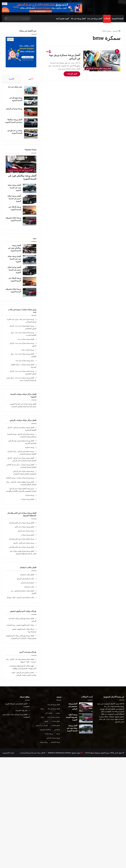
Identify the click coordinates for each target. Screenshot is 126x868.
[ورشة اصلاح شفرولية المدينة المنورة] (30, 225)
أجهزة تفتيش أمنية (63, 20)
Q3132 (87, 756)
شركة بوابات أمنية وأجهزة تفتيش (23, 633)
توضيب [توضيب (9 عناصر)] (58, 716)
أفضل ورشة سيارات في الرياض (23, 462)
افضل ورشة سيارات (27, 368)
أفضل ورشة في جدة (95, 20)
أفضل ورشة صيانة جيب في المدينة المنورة (14, 191)
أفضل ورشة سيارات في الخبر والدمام (22, 526)
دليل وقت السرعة (21, 714)
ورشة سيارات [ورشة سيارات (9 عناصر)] (49, 737)
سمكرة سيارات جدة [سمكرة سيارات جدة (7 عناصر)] (54, 721)
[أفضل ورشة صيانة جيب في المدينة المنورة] (30, 192)
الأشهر (31, 80)
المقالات (107, 20)
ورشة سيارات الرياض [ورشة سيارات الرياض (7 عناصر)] (53, 741)
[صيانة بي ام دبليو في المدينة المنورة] (30, 136)
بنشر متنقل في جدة (14, 89)
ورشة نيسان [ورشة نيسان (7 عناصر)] (44, 746)
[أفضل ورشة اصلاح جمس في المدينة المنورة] (30, 203)
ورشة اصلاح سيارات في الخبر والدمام (22, 542)
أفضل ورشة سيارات (27, 468)
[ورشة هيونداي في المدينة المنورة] (30, 103)
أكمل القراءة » (72, 75)
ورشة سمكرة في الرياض (26, 438)
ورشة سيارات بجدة (28, 353)
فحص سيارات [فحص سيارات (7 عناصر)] (55, 729)
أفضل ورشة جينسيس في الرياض (73, 710)
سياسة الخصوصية (8, 756)
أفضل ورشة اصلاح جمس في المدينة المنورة (14, 202)
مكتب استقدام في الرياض (25, 582)
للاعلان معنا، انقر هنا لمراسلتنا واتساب (32, 756)
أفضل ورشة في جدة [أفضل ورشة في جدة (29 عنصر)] (54, 708)
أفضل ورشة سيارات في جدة (24, 357)
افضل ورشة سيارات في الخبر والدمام (22, 551)
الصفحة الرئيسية (117, 20)
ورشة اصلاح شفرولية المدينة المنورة (72, 721)
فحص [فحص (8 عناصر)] (46, 725)
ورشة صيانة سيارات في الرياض (23, 475)
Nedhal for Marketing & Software (59, 756)
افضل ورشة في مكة (78, 20)
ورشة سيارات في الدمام (26, 534)
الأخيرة (12, 80)
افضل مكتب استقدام (27, 578)
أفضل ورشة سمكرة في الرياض (23, 431)
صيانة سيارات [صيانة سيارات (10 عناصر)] (56, 725)
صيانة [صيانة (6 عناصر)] (42, 721)
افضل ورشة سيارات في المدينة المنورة (23, 407)
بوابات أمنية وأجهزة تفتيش (25, 629)
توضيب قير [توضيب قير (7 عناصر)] (49, 716)
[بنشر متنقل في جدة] (30, 93)
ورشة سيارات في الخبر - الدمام (24, 547)
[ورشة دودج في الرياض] (30, 114)
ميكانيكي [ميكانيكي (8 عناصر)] (57, 733)
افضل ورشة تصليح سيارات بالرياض (22, 485)
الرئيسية (117, 32)
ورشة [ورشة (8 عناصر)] (58, 737)
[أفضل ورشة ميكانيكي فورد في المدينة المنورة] (21, 168)
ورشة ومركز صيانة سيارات (25, 481)
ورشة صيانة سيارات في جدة (24, 336)
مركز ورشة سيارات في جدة (25, 364)
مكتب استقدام (29, 590)
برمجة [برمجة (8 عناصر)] (42, 712)
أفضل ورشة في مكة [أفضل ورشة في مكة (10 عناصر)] (54, 712)
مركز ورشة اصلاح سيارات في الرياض (22, 492)
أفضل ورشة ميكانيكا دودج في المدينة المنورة (14, 124)
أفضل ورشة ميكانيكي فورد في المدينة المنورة (14, 252)
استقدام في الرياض (28, 586)
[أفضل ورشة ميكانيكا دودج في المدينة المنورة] (30, 125)
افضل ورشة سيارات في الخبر (24, 530)
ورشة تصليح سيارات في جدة (24, 329)
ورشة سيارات (30, 499)
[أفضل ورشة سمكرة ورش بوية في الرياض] (102, 62)
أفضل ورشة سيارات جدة (26, 343)
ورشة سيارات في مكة (27, 323)
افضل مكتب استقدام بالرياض (24, 594)
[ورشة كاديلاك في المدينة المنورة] (30, 214)
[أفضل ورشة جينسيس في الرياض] (86, 711)
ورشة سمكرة (30, 451)
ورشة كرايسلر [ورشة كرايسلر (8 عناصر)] (55, 746)
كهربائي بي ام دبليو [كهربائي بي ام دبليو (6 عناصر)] (42, 729)
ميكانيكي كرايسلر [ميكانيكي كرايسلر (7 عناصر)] (45, 733)
